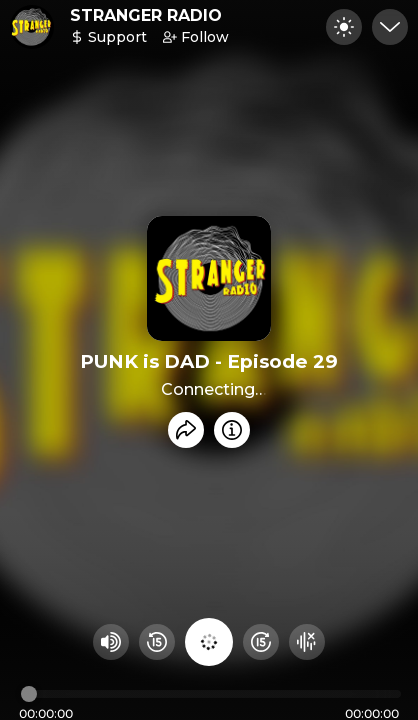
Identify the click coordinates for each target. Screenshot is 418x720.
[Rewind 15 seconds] (157, 642)
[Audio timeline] (211, 694)
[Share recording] (186, 430)
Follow (196, 37)
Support (108, 37)
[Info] (232, 430)
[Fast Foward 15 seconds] (261, 642)
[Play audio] (209, 642)
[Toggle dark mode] (344, 27)
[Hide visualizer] (307, 642)
